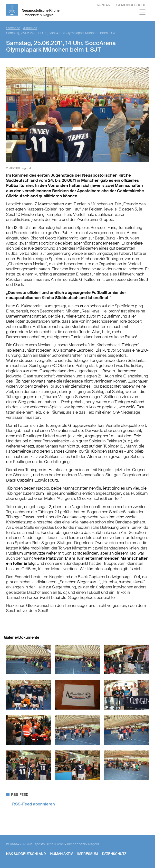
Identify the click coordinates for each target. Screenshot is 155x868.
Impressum (87, 854)
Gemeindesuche (131, 5)
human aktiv (62, 854)
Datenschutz (114, 854)
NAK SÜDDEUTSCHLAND (26, 854)
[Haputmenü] (143, 13)
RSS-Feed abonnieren (34, 804)
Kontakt (104, 5)
